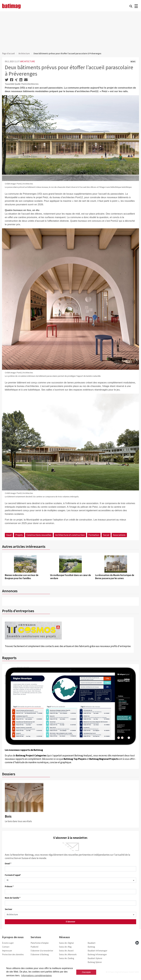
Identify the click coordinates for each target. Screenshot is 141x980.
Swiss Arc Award (66, 951)
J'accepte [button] (86, 972)
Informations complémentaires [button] (36, 976)
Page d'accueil (8, 53)
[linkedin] (137, 943)
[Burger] (136, 6)
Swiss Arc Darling (67, 958)
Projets (19, 535)
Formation (94, 535)
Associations (119, 535)
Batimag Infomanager (97, 954)
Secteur (9, 909)
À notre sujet (8, 943)
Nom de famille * (13, 898)
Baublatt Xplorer (95, 958)
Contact (6, 947)
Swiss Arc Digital (66, 943)
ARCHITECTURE (28, 61)
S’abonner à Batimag (40, 954)
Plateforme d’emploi (40, 943)
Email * (8, 863)
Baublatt (92, 943)
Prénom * (9, 886)
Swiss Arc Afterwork (68, 954)
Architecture (24, 53)
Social (106, 535)
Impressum (7, 951)
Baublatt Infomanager (97, 951)
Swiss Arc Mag (65, 947)
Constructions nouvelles (39, 535)
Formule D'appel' (13, 875)
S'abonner (70, 922)
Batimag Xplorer (95, 962)
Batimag (91, 947)
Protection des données (13, 954)
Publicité (35, 947)
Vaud (9, 535)
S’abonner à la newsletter (42, 951)
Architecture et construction (70, 535)
